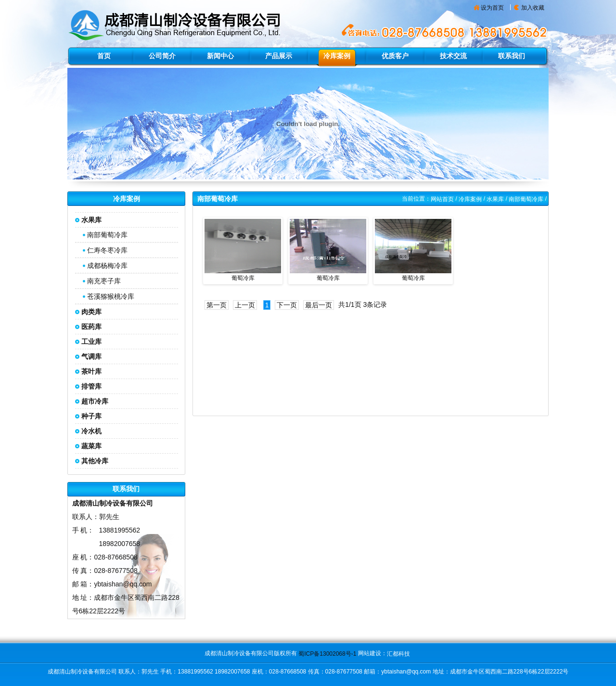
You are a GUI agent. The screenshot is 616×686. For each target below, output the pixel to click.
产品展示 (279, 56)
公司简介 (162, 56)
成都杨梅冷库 (107, 266)
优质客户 (395, 56)
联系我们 (512, 56)
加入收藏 (533, 8)
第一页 (217, 305)
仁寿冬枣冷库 (107, 250)
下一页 (287, 305)
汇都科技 (398, 654)
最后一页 (319, 305)
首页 (104, 56)
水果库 (495, 199)
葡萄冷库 (243, 278)
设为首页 (492, 8)
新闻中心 (220, 56)
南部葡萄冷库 (107, 235)
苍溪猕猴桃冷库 (111, 296)
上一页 (245, 305)
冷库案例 (337, 56)
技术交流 (453, 56)
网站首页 (442, 199)
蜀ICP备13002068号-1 (327, 654)
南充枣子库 (104, 281)
